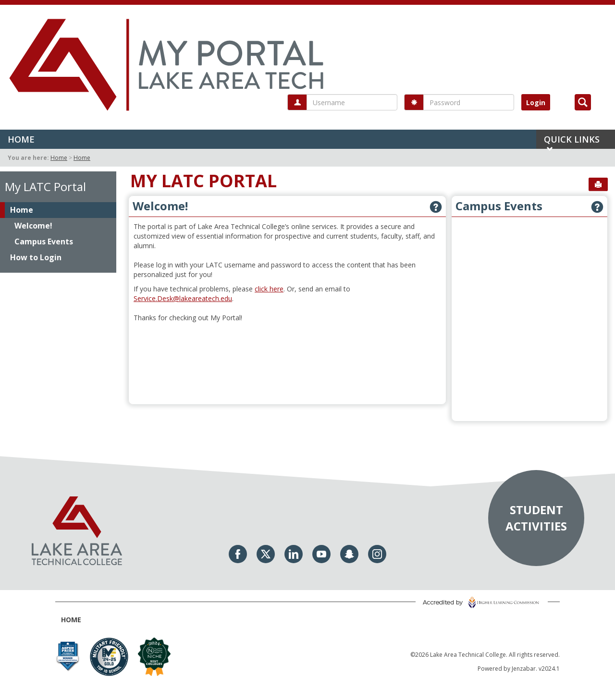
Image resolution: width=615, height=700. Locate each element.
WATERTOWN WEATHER (287, 363)
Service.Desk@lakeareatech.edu (183, 298)
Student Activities (536, 517)
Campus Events (44, 241)
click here (269, 289)
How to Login (36, 257)
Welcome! (33, 226)
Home (21, 139)
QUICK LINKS (572, 141)
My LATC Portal (45, 187)
